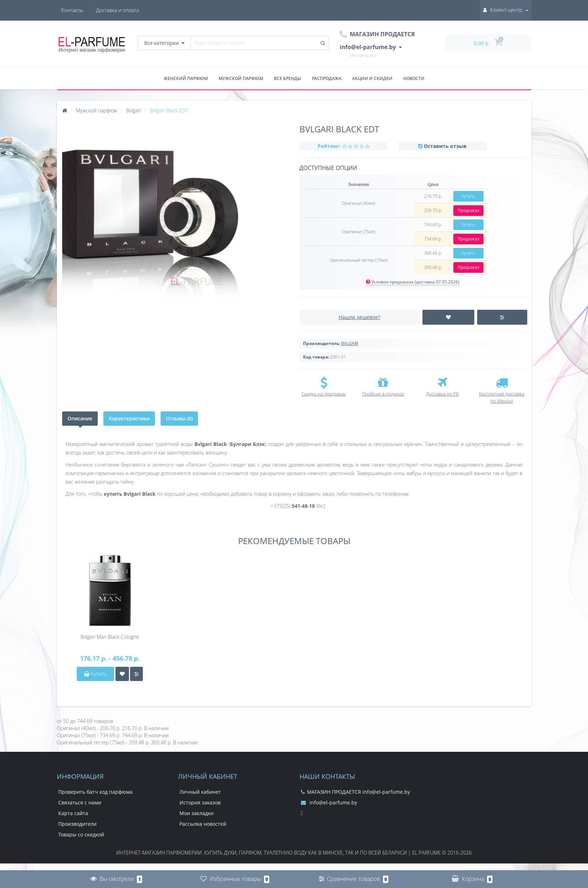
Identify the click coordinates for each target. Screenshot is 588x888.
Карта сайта (73, 813)
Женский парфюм (186, 78)
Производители (77, 824)
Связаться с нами (80, 802)
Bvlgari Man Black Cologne (110, 637)
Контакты (128, 10)
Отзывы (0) (179, 418)
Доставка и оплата (83, 10)
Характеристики (129, 418)
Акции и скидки (372, 78)
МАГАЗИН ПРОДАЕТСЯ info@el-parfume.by (355, 792)
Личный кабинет (200, 792)
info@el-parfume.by (329, 802)
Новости (414, 78)
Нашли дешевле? (359, 317)
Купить (468, 196)
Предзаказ (468, 210)
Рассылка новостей (203, 824)
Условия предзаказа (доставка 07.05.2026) (413, 282)
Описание (80, 418)
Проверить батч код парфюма (95, 792)
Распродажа (327, 78)
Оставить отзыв (445, 146)
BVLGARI (350, 343)
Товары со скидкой (81, 834)
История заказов (200, 802)
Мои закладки (196, 813)
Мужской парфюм (241, 78)
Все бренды (288, 78)
